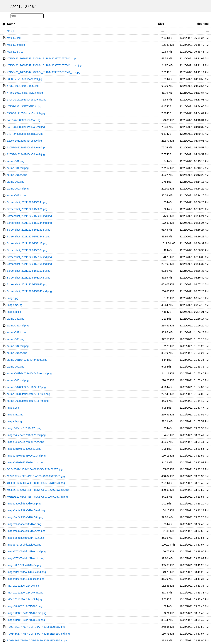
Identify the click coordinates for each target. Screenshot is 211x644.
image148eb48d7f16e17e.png (24, 428)
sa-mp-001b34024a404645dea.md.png (29, 373)
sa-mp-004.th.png (17, 353)
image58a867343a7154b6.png (24, 606)
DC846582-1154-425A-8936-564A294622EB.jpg (35, 469)
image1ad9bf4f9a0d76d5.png (24, 504)
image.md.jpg (15, 305)
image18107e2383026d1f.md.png (26, 456)
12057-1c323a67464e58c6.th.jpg (26, 154)
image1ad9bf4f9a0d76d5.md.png (26, 510)
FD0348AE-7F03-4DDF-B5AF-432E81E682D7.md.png (38, 634)
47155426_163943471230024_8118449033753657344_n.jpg (42, 58)
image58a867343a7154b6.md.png (27, 613)
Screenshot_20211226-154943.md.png (29, 291)
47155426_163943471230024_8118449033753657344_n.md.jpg (44, 65)
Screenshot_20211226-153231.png (27, 209)
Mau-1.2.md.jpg (16, 45)
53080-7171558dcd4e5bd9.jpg (24, 79)
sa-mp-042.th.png (17, 332)
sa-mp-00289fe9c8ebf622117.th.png (28, 401)
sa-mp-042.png (16, 319)
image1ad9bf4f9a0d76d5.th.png (25, 517)
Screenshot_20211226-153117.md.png (29, 257)
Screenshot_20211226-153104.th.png (29, 278)
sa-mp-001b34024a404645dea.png (27, 360)
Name (11, 24)
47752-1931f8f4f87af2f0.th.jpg (24, 106)
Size (161, 24)
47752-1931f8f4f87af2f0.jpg (23, 86)
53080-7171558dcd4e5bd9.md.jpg (27, 100)
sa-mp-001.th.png (17, 175)
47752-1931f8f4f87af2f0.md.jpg (25, 93)
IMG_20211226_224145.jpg (23, 586)
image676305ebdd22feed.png (24, 545)
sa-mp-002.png (16, 182)
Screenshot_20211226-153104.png (27, 250)
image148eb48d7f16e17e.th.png (25, 442)
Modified (203, 24)
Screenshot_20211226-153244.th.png (29, 237)
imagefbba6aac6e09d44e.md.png (26, 531)
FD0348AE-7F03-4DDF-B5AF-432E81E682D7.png (36, 627)
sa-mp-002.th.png (17, 195)
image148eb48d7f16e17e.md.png (26, 435)
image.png (13, 408)
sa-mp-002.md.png (18, 189)
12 (25, 7)
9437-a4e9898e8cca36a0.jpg (24, 120)
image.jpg (12, 298)
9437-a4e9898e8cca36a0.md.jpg (26, 127)
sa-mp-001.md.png (18, 168)
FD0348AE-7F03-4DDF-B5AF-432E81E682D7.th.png (38, 640)
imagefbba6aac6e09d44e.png (24, 524)
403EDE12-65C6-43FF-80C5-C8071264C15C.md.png (38, 490)
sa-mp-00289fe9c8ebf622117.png (26, 387)
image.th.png (14, 421)
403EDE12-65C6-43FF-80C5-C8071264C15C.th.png (37, 497)
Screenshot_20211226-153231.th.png (29, 230)
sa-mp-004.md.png (18, 346)
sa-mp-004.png (16, 339)
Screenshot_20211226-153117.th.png (29, 271)
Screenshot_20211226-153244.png (27, 202)
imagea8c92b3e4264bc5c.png (24, 565)
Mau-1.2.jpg (14, 38)
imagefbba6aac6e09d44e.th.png (25, 538)
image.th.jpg (14, 312)
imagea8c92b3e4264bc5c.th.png (26, 579)
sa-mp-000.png (16, 367)
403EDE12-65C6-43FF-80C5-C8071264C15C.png (36, 483)
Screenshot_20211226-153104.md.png (29, 264)
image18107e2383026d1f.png (24, 449)
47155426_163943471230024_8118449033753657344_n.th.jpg (43, 72)
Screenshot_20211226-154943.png (27, 284)
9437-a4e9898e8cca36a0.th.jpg (25, 134)
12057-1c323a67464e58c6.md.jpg (27, 147)
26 (32, 7)
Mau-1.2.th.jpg (15, 52)
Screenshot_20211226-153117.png (27, 243)
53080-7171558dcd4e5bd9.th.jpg (26, 113)
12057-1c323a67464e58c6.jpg (24, 141)
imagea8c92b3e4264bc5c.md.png (26, 572)
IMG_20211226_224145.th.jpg (24, 599)
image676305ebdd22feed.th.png (25, 558)
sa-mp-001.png (16, 161)
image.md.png (15, 415)
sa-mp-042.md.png (18, 326)
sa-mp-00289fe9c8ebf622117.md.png (28, 394)
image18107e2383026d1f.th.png (25, 462)
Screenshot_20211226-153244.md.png (29, 223)
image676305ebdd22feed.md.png (26, 551)
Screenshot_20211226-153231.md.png (29, 216)
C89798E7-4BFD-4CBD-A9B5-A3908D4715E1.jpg (36, 476)
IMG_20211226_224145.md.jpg (25, 593)
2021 (17, 7)
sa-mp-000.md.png (18, 380)
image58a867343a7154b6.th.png (26, 620)
